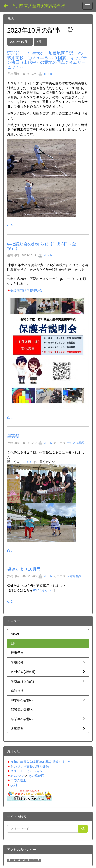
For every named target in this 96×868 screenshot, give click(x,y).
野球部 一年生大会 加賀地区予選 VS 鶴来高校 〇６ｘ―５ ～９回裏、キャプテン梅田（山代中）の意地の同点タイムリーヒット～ (47, 60)
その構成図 (36, 776)
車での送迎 (18, 780)
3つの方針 (18, 776)
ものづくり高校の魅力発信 (30, 766)
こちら (28, 462)
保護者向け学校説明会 (25, 290)
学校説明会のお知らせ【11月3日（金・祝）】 (44, 246)
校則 (14, 785)
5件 (40, 42)
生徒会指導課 (75, 443)
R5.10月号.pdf (43, 590)
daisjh (45, 74)
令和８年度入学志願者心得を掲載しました (41, 762)
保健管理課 (74, 576)
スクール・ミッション (26, 771)
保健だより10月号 (24, 569)
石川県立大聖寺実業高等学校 (39, 6)
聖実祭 (13, 436)
